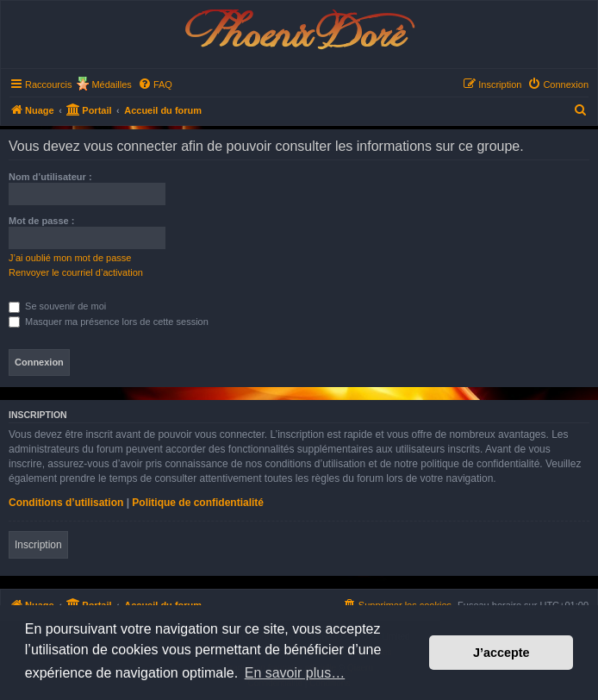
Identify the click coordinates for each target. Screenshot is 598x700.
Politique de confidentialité (198, 503)
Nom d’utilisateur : (50, 177)
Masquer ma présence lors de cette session (109, 322)
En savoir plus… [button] (295, 673)
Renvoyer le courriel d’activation (76, 272)
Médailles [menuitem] (111, 84)
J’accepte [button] (501, 653)
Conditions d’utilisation (66, 503)
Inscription (38, 545)
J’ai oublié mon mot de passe (70, 258)
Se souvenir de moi (57, 306)
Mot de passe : (41, 221)
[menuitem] (155, 84)
